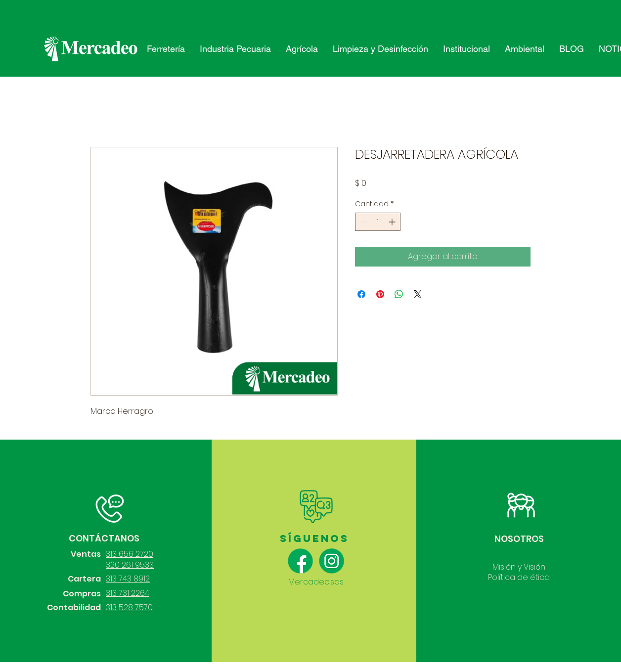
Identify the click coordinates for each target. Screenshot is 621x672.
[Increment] (393, 222)
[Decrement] (363, 222)
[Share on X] (418, 294)
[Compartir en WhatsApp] (399, 294)
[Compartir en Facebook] (361, 294)
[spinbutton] (378, 222)
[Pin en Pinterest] (380, 294)
